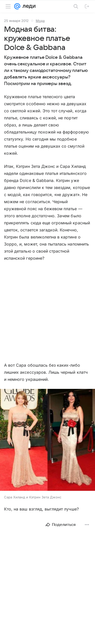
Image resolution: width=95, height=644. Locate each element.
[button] (48, 440)
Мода (40, 21)
